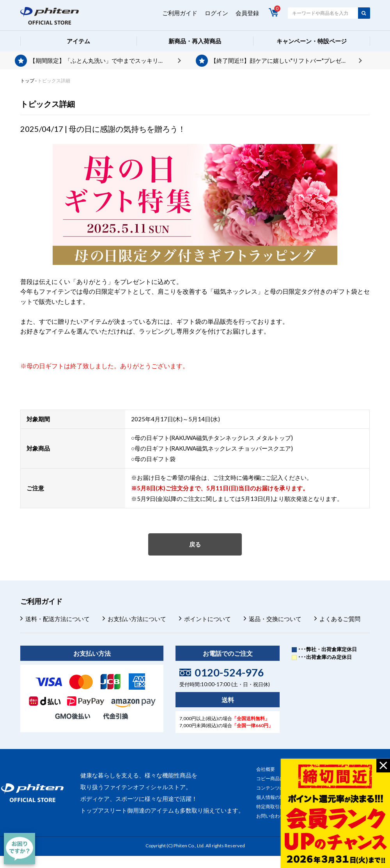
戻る (195, 544)
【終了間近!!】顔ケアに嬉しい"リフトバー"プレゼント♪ (283, 60)
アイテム (78, 41)
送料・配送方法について (58, 619)
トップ (27, 81)
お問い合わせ (270, 816)
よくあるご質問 (340, 619)
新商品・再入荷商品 (195, 41)
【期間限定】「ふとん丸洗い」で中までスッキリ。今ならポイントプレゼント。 (105, 60)
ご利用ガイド (180, 13)
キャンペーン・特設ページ (312, 41)
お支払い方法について (137, 619)
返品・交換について (275, 619)
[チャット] (19, 848)
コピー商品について (277, 778)
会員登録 (247, 13)
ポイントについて (207, 619)
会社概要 (266, 769)
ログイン (216, 13)
